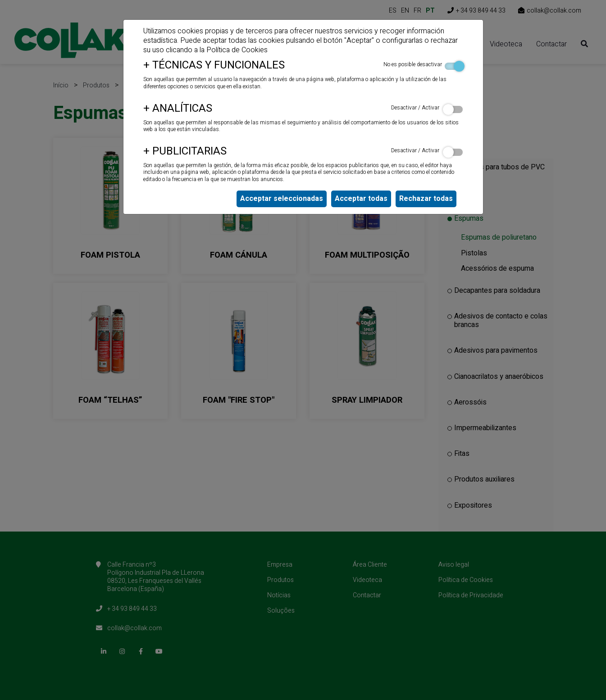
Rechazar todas (426, 199)
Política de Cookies (237, 50)
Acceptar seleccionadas (282, 199)
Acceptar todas (361, 199)
